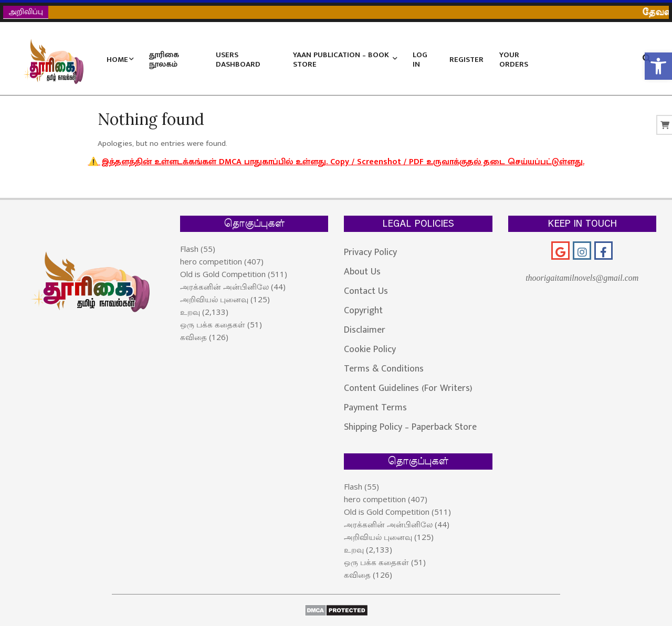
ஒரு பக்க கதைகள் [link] (213, 324)
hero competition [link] (211, 261)
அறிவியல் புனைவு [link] (214, 299)
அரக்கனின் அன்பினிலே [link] (224, 287)
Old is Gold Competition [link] (223, 274)
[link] (658, 66)
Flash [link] (189, 249)
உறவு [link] (190, 312)
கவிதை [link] (193, 337)
